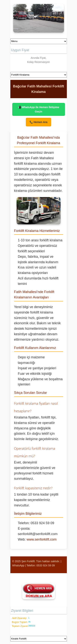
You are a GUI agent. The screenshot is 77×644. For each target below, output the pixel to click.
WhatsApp (18, 565)
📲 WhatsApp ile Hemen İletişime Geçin (38, 109)
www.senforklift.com (42, 539)
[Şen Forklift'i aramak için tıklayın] (39, 591)
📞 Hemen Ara (38, 122)
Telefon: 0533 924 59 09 (41, 565)
